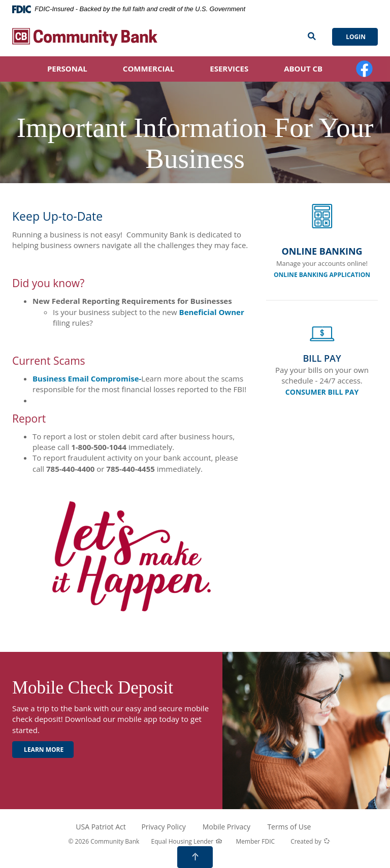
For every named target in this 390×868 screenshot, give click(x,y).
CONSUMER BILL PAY (322, 392)
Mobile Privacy (226, 827)
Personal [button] (67, 68)
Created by (310, 842)
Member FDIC (256, 841)
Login (355, 37)
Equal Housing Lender (187, 842)
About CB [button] (303, 68)
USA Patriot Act (101, 827)
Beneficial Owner (212, 312)
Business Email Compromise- (87, 378)
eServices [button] (229, 68)
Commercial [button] (149, 68)
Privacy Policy (163, 827)
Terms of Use (289, 827)
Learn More (43, 750)
